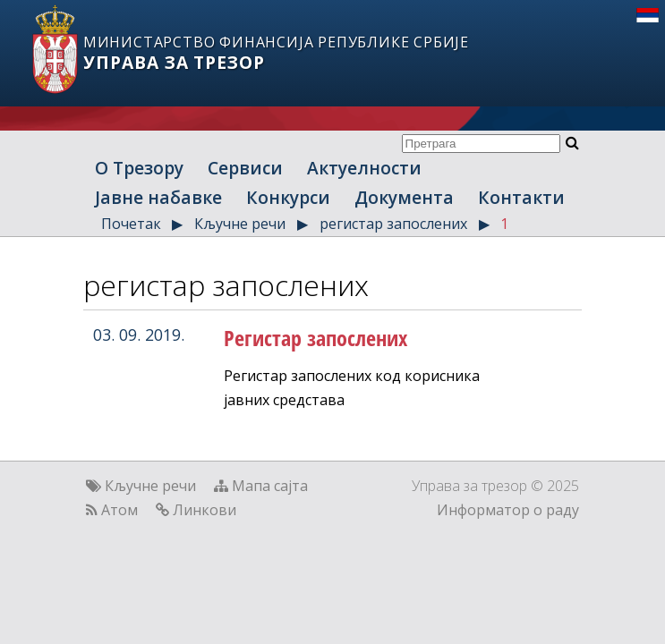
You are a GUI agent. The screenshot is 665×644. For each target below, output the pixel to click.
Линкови (205, 510)
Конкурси (288, 197)
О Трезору (139, 168)
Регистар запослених (315, 338)
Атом (119, 510)
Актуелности (364, 168)
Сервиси (245, 168)
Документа (404, 197)
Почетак (131, 224)
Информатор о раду (508, 510)
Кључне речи (240, 224)
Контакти (521, 197)
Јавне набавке (158, 197)
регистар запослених (393, 224)
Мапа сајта (270, 486)
